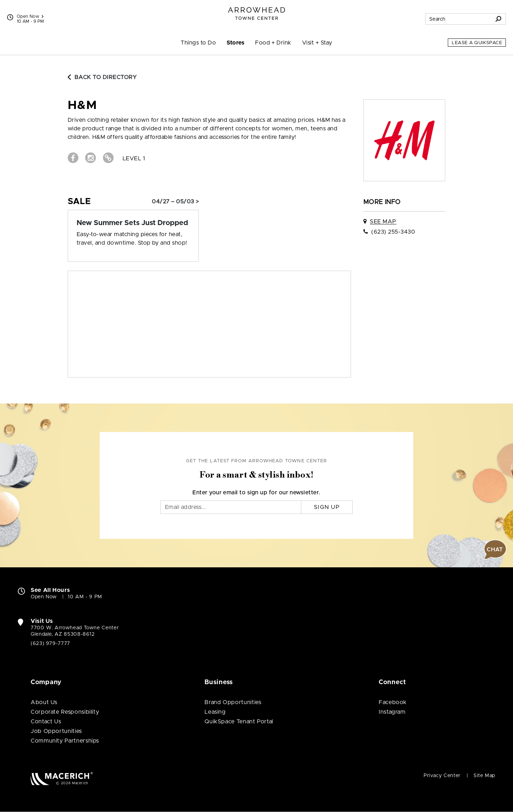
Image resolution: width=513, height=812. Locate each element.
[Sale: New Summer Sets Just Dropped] (133, 223)
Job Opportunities (56, 731)
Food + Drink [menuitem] (273, 43)
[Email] (231, 507)
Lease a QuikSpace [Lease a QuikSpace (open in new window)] (477, 43)
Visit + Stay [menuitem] (317, 43)
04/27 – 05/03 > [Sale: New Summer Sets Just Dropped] (175, 202)
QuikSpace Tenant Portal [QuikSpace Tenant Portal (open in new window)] (239, 722)
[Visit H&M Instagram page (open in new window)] (90, 158)
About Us (44, 702)
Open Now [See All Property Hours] (30, 16)
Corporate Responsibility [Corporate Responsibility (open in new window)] (65, 712)
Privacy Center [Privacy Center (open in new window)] (442, 776)
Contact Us (46, 722)
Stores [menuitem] (235, 43)
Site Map (484, 776)
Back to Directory (102, 77)
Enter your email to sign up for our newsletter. (256, 493)
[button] (495, 550)
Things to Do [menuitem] (198, 43)
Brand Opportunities (233, 702)
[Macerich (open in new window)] (62, 778)
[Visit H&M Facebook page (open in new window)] (73, 158)
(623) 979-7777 (50, 644)
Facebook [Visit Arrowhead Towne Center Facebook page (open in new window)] (393, 702)
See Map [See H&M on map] (383, 222)
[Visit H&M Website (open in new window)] (108, 158)
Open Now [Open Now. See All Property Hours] (44, 597)
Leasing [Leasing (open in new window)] (215, 712)
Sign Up (327, 507)
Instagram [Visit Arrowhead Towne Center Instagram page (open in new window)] (392, 712)
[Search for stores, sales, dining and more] (458, 19)
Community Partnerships (65, 741)
